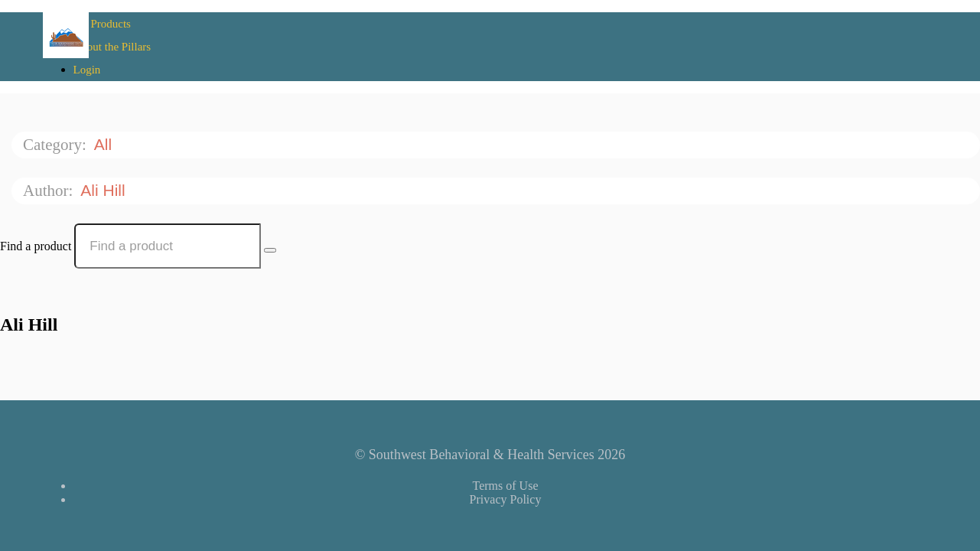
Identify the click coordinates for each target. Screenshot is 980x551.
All (105, 144)
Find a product (36, 246)
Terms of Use (506, 486)
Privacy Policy (506, 499)
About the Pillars (112, 47)
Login (87, 70)
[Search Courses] (270, 250)
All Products (102, 24)
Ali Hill (105, 190)
